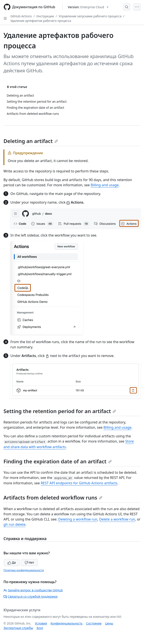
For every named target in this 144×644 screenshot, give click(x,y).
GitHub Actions (21, 16)
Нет (29, 562)
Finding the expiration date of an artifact (58, 461)
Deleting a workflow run (78, 519)
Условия (41, 623)
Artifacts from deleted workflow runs (53, 497)
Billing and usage (105, 185)
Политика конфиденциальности (24, 570)
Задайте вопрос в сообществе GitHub (33, 590)
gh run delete (14, 524)
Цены (109, 623)
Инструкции (45, 16)
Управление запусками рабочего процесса (90, 16)
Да (12, 562)
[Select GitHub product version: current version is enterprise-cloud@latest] (88, 7)
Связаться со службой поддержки (30, 596)
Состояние (94, 623)
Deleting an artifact (31, 141)
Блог (40, 628)
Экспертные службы (18, 628)
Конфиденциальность (67, 623)
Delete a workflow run (117, 519)
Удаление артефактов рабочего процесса (41, 21)
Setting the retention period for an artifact (60, 411)
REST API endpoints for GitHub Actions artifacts (79, 483)
